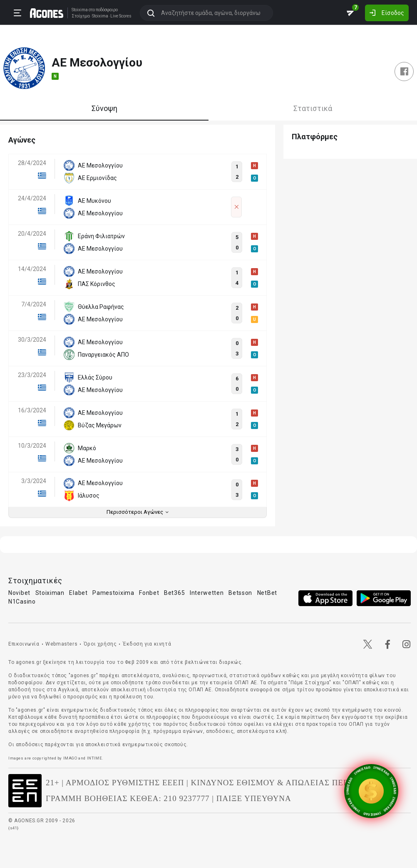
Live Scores (121, 16)
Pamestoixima (113, 593)
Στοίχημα (81, 16)
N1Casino (22, 602)
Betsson (240, 593)
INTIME (95, 758)
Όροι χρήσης (100, 644)
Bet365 (174, 593)
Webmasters (61, 644)
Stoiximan (50, 593)
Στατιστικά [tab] (313, 108)
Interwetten (207, 593)
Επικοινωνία (24, 644)
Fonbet (149, 593)
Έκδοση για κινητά (147, 644)
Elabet (78, 593)
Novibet (19, 593)
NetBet (267, 593)
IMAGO (70, 758)
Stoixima (80, 10)
